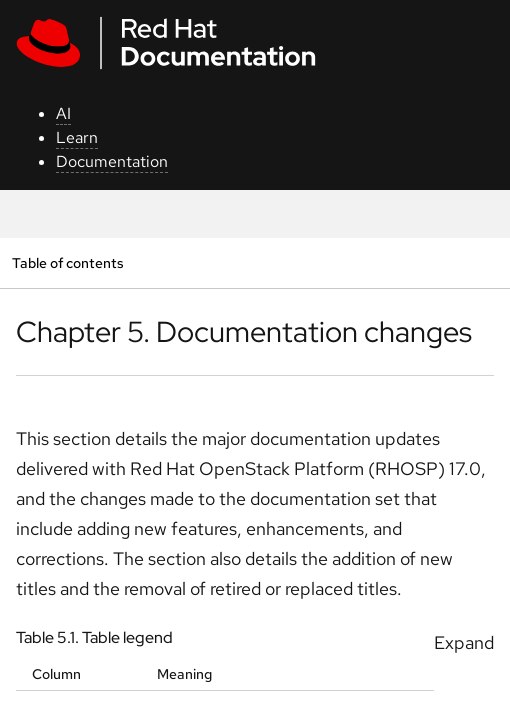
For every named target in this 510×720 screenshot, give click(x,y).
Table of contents (67, 262)
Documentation (112, 161)
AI (63, 113)
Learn (77, 137)
